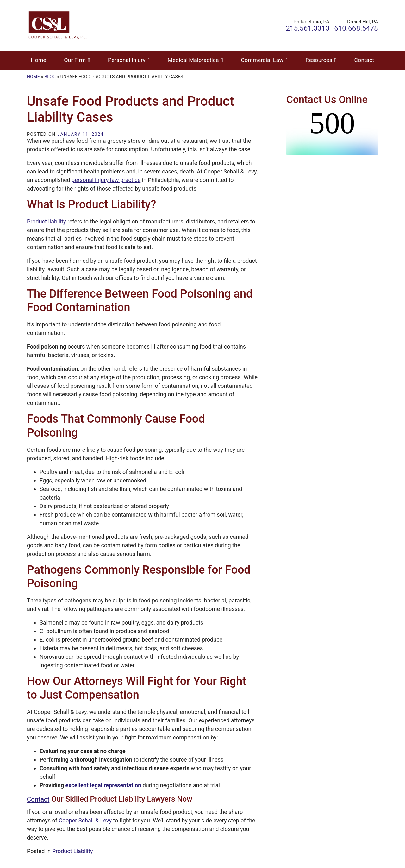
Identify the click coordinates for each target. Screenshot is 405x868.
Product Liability (73, 851)
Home (39, 60)
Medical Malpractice (193, 60)
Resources (319, 60)
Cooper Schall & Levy (85, 820)
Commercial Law (262, 60)
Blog (50, 77)
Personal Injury (127, 60)
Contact (364, 60)
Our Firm (75, 60)
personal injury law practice (106, 180)
